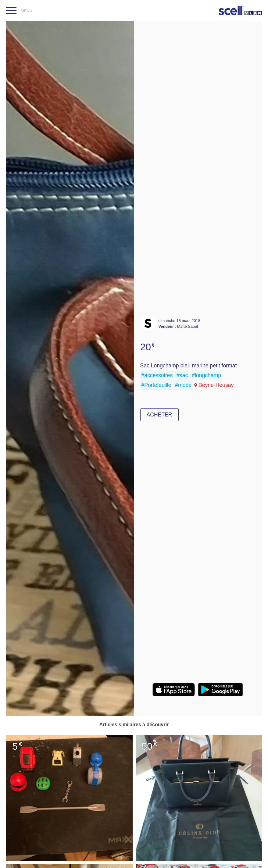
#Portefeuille (156, 385)
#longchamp (206, 375)
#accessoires (157, 375)
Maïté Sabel (188, 326)
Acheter (159, 415)
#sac (182, 375)
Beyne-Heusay (216, 385)
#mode (183, 385)
